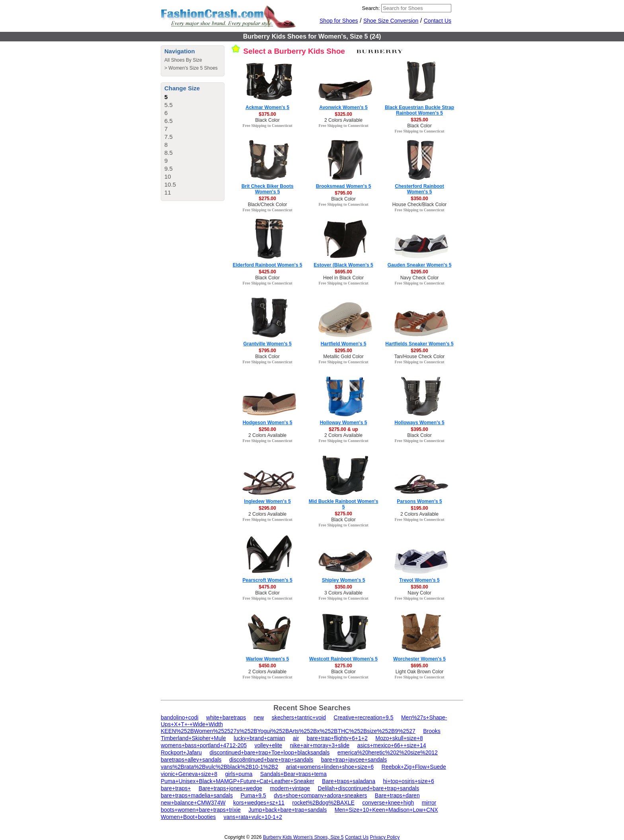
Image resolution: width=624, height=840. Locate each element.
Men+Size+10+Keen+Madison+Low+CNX (386, 810)
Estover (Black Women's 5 (343, 265)
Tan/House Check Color (420, 357)
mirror (429, 803)
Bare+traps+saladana (349, 781)
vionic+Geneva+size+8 (189, 774)
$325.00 (343, 114)
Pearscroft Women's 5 (267, 580)
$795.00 (343, 193)
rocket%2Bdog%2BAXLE (323, 803)
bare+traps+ (176, 788)
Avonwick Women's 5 (343, 107)
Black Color (267, 120)
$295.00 (419, 272)
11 (168, 192)
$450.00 (267, 666)
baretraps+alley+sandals (191, 760)
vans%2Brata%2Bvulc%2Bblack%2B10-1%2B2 (219, 767)
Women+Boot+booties (188, 817)
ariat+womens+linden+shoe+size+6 (330, 767)
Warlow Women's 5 (267, 659)
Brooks (432, 731)
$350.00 (419, 199)
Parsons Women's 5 (419, 501)
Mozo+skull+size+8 (399, 738)
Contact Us (438, 21)
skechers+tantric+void (299, 717)
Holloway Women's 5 (344, 423)
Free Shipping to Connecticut (267, 126)
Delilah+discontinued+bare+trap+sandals (369, 788)
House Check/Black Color (420, 205)
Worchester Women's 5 (419, 659)
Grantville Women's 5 (267, 344)
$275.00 (267, 199)
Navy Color (419, 593)
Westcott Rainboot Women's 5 (343, 659)
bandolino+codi (180, 717)
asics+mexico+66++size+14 (391, 745)
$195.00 (419, 508)
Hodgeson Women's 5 (268, 423)
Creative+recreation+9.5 (363, 717)
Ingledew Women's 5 (267, 501)
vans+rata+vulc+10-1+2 (253, 817)
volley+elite (268, 745)
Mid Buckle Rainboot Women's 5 (344, 504)
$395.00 (419, 429)
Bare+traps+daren (397, 795)
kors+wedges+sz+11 (259, 803)
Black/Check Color (268, 205)
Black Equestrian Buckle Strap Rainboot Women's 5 (419, 110)
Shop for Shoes (339, 21)
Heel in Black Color (343, 278)
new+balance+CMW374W (193, 803)
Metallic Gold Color (343, 357)
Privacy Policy (385, 837)
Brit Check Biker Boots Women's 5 (268, 189)
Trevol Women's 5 (419, 580)
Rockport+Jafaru (181, 752)
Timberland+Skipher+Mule (193, 738)
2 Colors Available (343, 120)
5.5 (169, 105)
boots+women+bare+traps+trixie (201, 810)
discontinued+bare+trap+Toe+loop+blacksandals (270, 752)
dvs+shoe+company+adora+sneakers (320, 795)
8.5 (169, 153)
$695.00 (343, 272)
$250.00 (267, 429)
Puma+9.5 (253, 795)
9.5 (169, 169)
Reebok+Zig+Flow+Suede (414, 767)
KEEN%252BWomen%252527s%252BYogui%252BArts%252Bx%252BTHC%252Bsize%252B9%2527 (288, 731)
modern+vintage (290, 788)
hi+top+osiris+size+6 (408, 781)
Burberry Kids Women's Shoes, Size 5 (303, 837)
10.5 (170, 184)
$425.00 (267, 272)
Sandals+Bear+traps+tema (293, 774)
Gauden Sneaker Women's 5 (420, 265)
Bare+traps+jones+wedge (230, 788)
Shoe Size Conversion (391, 21)
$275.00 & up (343, 429)
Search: (371, 8)
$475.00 (267, 587)
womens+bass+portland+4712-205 (204, 745)
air (296, 738)
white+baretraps (226, 717)
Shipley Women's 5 (344, 580)
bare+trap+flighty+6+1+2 (337, 738)
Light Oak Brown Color (420, 672)
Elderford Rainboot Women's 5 (268, 265)
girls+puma (239, 774)
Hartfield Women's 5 (344, 344)
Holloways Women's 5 (419, 423)
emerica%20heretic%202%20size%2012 (388, 752)
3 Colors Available (343, 593)
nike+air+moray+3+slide (320, 745)
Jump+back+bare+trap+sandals (288, 810)
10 (168, 176)
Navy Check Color (420, 278)
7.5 (169, 137)
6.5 (169, 121)
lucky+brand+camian (259, 738)
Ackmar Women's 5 (267, 107)
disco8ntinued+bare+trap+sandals (271, 760)
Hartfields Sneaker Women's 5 (419, 344)
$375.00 (267, 114)
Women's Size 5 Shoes (193, 68)
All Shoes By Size (183, 60)
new (259, 717)
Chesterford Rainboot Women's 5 (419, 189)
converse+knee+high (388, 803)
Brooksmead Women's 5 (344, 186)
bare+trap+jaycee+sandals (354, 760)
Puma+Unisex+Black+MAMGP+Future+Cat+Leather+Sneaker (238, 781)
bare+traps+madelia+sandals (197, 795)
